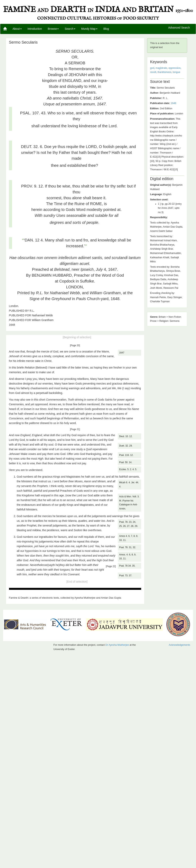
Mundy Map (89, 29)
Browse (53, 29)
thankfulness (164, 72)
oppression (174, 68)
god (152, 68)
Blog (106, 29)
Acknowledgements (179, 645)
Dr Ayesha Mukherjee (117, 645)
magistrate (161, 68)
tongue (177, 72)
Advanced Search (179, 28)
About (17, 29)
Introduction (35, 29)
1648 (173, 103)
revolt (153, 72)
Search (70, 29)
